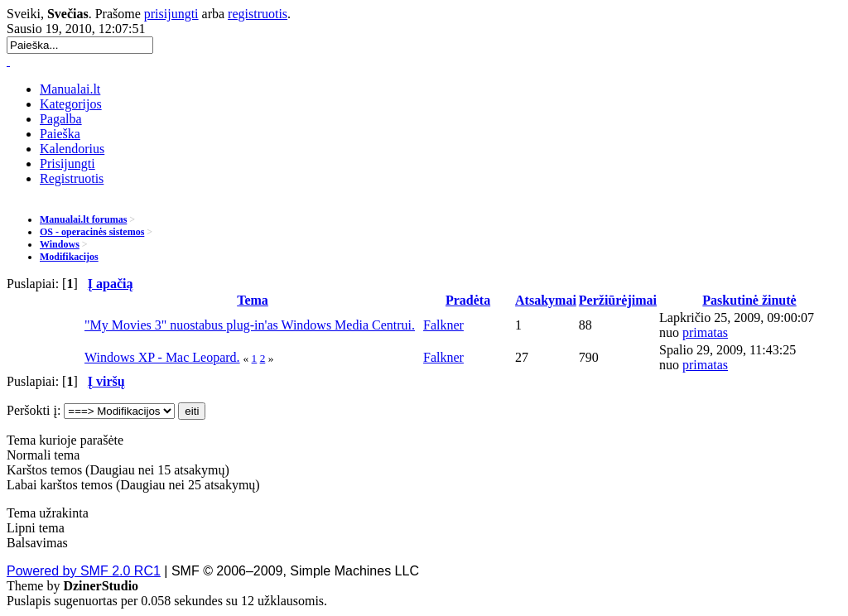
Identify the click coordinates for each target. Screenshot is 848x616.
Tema (253, 300)
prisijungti (171, 14)
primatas (705, 332)
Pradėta (468, 300)
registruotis (258, 14)
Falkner (443, 325)
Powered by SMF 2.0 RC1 (84, 571)
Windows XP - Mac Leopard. (162, 357)
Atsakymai (546, 300)
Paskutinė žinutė (749, 300)
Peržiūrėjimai (618, 300)
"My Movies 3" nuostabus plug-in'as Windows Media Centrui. (250, 325)
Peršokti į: (34, 410)
